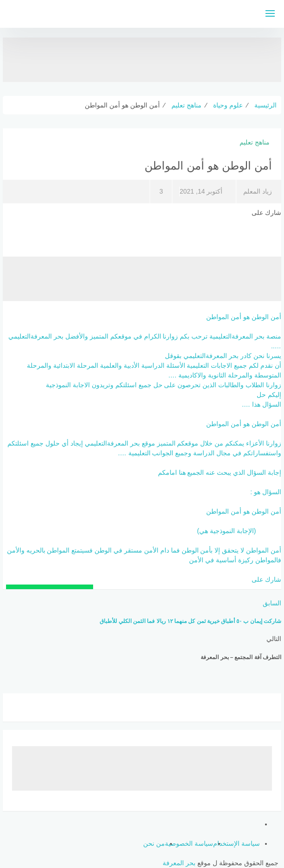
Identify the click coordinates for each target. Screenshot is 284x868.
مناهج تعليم (255, 142)
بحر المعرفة (179, 863)
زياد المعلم (258, 191)
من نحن (154, 843)
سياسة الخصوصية (189, 843)
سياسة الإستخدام (237, 843)
